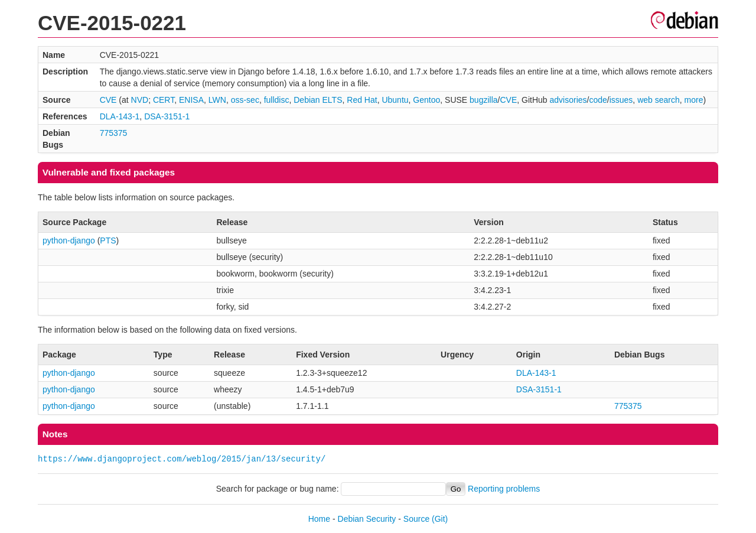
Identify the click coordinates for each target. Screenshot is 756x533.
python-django (69, 240)
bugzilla (483, 100)
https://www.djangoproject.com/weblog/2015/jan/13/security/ (182, 459)
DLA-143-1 (120, 116)
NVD (140, 100)
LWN (217, 100)
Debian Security (367, 519)
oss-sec (245, 100)
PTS (108, 240)
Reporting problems (504, 489)
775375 (114, 133)
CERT (164, 100)
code (598, 100)
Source (416, 519)
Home (319, 519)
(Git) (440, 519)
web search (659, 100)
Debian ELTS (318, 100)
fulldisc (277, 100)
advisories (568, 100)
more (694, 100)
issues (621, 100)
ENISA (191, 100)
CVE (108, 100)
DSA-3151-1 (167, 116)
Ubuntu (395, 100)
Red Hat (362, 100)
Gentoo (426, 100)
